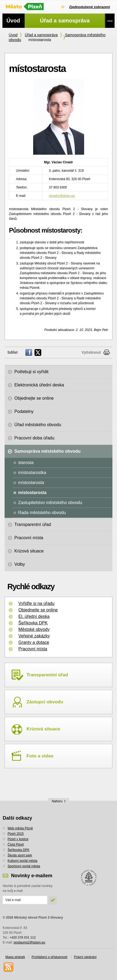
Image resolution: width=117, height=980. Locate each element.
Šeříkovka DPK (33, 623)
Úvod (13, 35)
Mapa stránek (15, 957)
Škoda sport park (20, 855)
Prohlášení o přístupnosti (49, 957)
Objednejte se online (38, 610)
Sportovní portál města (24, 866)
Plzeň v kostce (18, 839)
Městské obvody (34, 629)
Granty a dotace (34, 642)
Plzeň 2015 (16, 834)
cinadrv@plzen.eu (62, 196)
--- (110, 21)
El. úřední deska (34, 616)
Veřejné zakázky (34, 636)
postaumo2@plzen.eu (30, 942)
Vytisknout (91, 352)
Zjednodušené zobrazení (90, 7)
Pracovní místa (33, 649)
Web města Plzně (20, 828)
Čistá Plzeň (16, 845)
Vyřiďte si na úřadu (36, 603)
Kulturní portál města (23, 861)
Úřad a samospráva (41, 35)
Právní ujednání (85, 957)
